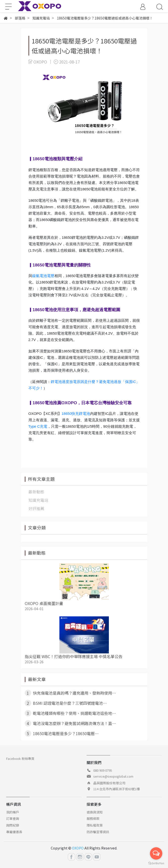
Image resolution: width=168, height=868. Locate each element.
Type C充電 (38, 426)
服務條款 (93, 818)
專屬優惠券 (14, 832)
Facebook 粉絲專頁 (20, 758)
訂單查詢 (13, 818)
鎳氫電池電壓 (43, 276)
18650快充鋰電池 (76, 414)
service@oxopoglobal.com (113, 776)
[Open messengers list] (156, 853)
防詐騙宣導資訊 (98, 832)
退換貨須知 (95, 812)
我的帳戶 (13, 812)
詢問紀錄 (13, 825)
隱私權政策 (95, 825)
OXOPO (78, 848)
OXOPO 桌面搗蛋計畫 (44, 603)
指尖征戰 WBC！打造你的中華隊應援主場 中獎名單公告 (74, 656)
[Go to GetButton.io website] (156, 863)
